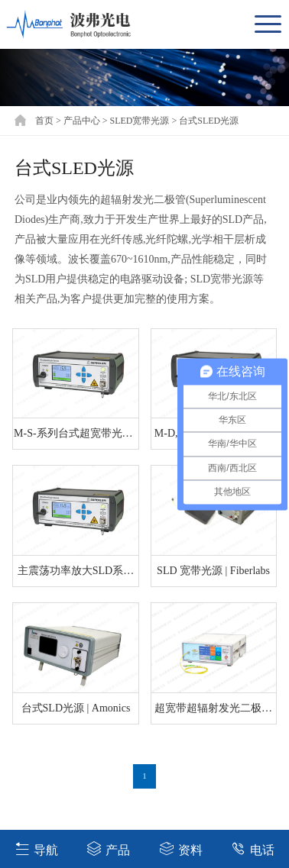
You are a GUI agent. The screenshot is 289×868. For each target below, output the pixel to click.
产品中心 (82, 121)
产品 (108, 849)
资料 (181, 849)
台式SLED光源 (209, 121)
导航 (36, 849)
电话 (253, 849)
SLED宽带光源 (139, 121)
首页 (44, 121)
